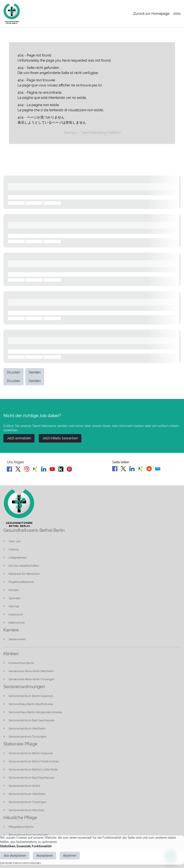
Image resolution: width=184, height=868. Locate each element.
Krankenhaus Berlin (21, 663)
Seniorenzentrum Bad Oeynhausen (32, 720)
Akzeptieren (44, 856)
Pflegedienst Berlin (21, 827)
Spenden (15, 598)
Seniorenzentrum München (27, 810)
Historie (14, 549)
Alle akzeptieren (15, 856)
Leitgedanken (18, 558)
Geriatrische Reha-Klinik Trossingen (32, 679)
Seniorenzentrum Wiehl (24, 786)
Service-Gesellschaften (24, 566)
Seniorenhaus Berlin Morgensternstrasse (35, 712)
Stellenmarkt (17, 639)
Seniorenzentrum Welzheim (27, 728)
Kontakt (13, 590)
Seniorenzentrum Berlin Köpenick (31, 696)
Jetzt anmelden (19, 438)
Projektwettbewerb (21, 582)
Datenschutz (17, 623)
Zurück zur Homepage (151, 14)
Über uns (15, 541)
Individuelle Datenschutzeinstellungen (20, 863)
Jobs (177, 14)
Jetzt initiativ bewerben (60, 438)
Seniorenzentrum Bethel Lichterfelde (33, 769)
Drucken (13, 372)
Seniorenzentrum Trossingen (28, 737)
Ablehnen (70, 856)
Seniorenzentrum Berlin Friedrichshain (34, 761)
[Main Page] (12, 14)
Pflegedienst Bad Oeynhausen (28, 835)
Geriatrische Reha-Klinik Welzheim (31, 671)
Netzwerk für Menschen (24, 574)
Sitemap (14, 606)
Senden (35, 372)
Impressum (16, 614)
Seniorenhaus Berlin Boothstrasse (31, 704)
